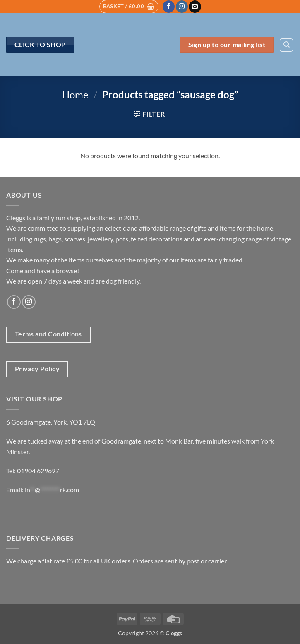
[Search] (286, 45)
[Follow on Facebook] (169, 7)
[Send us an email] (195, 7)
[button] (129, 7)
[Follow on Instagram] (182, 7)
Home (75, 94)
